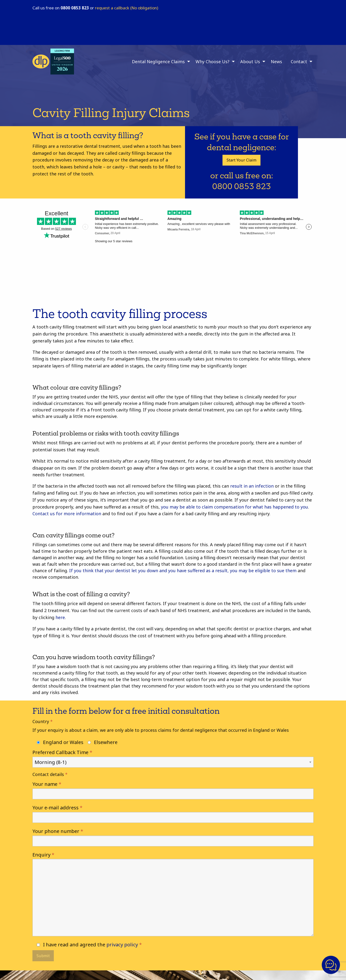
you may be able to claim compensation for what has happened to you (235, 507)
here (60, 617)
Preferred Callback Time (173, 757)
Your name (173, 790)
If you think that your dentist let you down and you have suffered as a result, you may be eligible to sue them (183, 571)
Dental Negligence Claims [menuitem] (158, 62)
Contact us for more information (67, 514)
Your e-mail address (173, 813)
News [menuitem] (276, 62)
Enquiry (173, 894)
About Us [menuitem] (250, 62)
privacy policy (122, 944)
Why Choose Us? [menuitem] (213, 62)
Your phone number (173, 837)
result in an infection (252, 486)
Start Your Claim (241, 160)
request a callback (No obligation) (127, 8)
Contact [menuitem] (299, 62)
